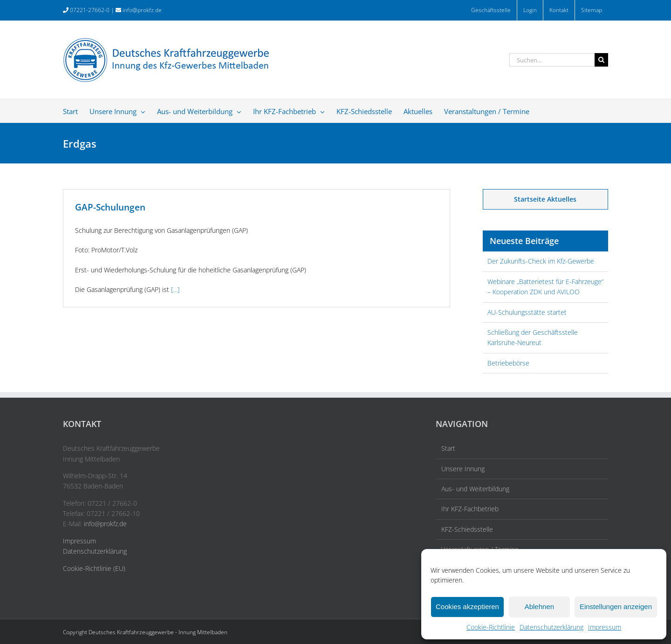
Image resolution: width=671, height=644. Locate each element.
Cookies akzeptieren (467, 607)
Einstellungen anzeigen (616, 607)
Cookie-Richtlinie (491, 627)
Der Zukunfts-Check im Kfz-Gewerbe (541, 261)
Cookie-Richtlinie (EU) (94, 568)
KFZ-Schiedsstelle (467, 529)
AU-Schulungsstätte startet (527, 312)
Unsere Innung (463, 469)
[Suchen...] (552, 60)
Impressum (605, 627)
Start (448, 448)
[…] (175, 289)
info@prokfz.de (142, 10)
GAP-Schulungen (110, 207)
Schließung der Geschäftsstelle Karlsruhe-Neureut (533, 337)
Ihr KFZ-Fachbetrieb (470, 509)
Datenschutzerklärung (551, 627)
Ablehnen (539, 607)
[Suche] (601, 60)
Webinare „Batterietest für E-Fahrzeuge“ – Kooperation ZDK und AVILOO (545, 287)
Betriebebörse (508, 363)
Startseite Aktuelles (545, 199)
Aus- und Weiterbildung (475, 489)
